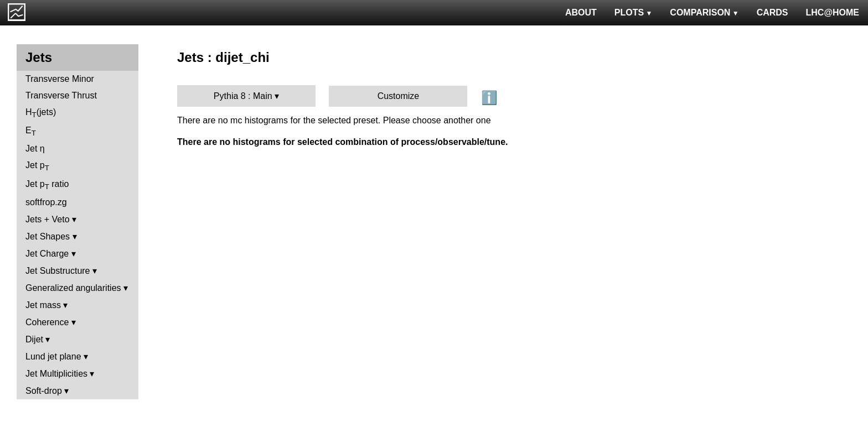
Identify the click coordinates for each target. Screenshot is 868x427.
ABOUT (581, 12)
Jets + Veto (48, 219)
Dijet (34, 339)
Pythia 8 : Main (243, 96)
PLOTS (634, 12)
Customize (399, 96)
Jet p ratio (47, 185)
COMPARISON (704, 12)
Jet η (35, 149)
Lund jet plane (53, 356)
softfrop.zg (46, 202)
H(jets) (41, 113)
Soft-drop (44, 391)
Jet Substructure (58, 271)
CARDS (773, 12)
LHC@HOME (833, 12)
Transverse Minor (60, 79)
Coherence (47, 322)
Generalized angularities (73, 288)
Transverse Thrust (61, 95)
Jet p (37, 166)
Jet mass (43, 305)
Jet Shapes (48, 236)
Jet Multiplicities (56, 374)
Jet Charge (47, 254)
